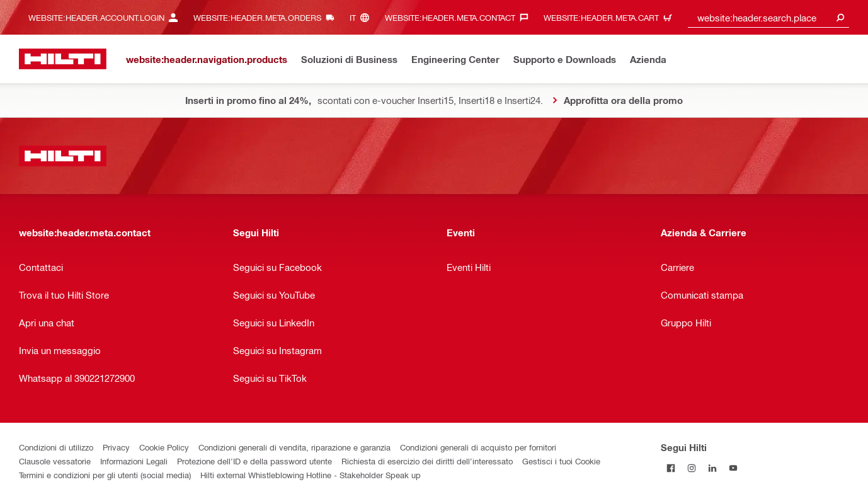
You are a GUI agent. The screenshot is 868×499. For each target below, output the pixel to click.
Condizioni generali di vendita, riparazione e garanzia (294, 447)
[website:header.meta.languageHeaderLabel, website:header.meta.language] (363, 17)
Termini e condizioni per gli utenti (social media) (105, 475)
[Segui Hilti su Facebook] (671, 468)
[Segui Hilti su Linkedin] (713, 468)
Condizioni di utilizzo (56, 447)
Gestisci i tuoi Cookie (561, 461)
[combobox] (769, 17)
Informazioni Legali (134, 461)
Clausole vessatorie (55, 461)
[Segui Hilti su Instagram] (692, 468)
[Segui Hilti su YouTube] (734, 468)
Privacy (116, 447)
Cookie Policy (164, 447)
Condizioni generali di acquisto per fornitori (478, 447)
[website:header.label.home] (63, 59)
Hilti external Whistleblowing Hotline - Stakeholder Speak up (311, 475)
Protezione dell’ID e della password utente (254, 461)
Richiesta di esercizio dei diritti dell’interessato (427, 461)
